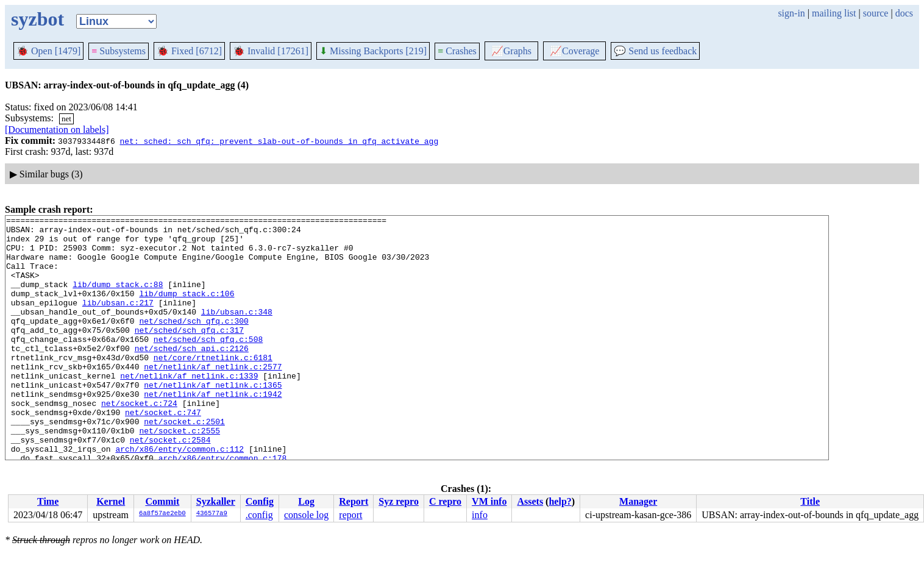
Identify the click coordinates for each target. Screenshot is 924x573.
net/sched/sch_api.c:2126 (192, 375)
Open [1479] (48, 51)
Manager (638, 501)
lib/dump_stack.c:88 (118, 299)
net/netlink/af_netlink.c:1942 (213, 430)
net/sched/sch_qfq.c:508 (208, 365)
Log (306, 501)
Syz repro (399, 501)
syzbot (37, 19)
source (876, 13)
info (480, 515)
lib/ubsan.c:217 (118, 321)
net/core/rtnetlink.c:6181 (213, 386)
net (66, 119)
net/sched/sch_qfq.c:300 (194, 343)
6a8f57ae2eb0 (162, 514)
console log (306, 515)
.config (259, 515)
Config (260, 501)
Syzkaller (216, 501)
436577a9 (212, 514)
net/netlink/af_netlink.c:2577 (213, 397)
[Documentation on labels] (57, 130)
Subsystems (119, 51)
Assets (530, 501)
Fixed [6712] (189, 51)
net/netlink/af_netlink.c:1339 (189, 408)
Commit (162, 501)
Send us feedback (655, 51)
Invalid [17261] (271, 51)
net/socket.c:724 (139, 441)
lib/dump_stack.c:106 (187, 310)
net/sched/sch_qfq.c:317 (189, 354)
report (350, 515)
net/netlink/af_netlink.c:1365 (213, 419)
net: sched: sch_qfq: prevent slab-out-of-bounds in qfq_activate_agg (279, 141)
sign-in (791, 13)
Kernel (111, 501)
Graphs (511, 51)
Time (48, 501)
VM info (489, 501)
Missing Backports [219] (373, 51)
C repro (445, 501)
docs (904, 13)
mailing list (834, 13)
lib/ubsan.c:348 (237, 332)
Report (354, 501)
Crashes (457, 51)
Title (810, 501)
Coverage (574, 51)
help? (560, 501)
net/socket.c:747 (163, 452)
